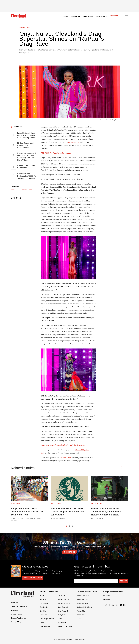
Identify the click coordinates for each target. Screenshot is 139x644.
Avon (42, 596)
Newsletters (107, 600)
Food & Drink (88, 16)
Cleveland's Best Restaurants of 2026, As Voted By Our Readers (27, 176)
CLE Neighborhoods (47, 619)
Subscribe (114, 16)
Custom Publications (18, 618)
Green (42, 623)
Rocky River (62, 615)
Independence (45, 627)
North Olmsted (63, 607)
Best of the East (82, 600)
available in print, (66, 458)
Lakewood (61, 596)
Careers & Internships (19, 607)
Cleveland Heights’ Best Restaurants (26, 167)
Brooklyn (43, 611)
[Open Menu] (127, 16)
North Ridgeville (63, 611)
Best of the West (82, 603)
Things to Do (76, 16)
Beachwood (44, 603)
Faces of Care (82, 611)
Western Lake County (65, 627)
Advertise (14, 610)
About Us (14, 603)
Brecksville (44, 607)
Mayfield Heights (63, 600)
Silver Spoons (82, 615)
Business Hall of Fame (84, 607)
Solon (60, 619)
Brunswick (44, 615)
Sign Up (123, 581)
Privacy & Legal (17, 622)
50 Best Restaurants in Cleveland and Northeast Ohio (26, 145)
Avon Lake (44, 600)
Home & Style (101, 16)
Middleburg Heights (64, 603)
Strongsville (62, 623)
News (66, 16)
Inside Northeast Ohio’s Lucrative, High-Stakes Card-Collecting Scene (26, 135)
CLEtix (79, 619)
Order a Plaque (16, 614)
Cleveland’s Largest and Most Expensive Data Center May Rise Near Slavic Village (27, 157)
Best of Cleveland (83, 596)
